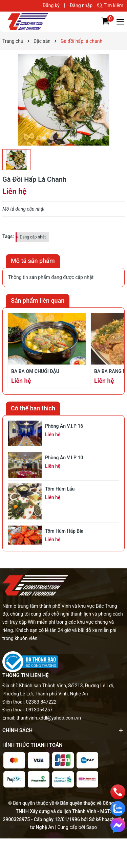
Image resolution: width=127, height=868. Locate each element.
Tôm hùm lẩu (60, 489)
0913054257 (39, 710)
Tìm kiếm (110, 5)
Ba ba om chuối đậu (35, 371)
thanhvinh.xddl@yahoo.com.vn (49, 718)
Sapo (91, 827)
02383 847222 (41, 702)
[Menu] (121, 22)
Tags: (8, 236)
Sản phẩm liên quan (38, 300)
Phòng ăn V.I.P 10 (64, 458)
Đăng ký (51, 5)
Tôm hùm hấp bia (64, 531)
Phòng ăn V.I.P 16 (64, 426)
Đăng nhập (81, 5)
